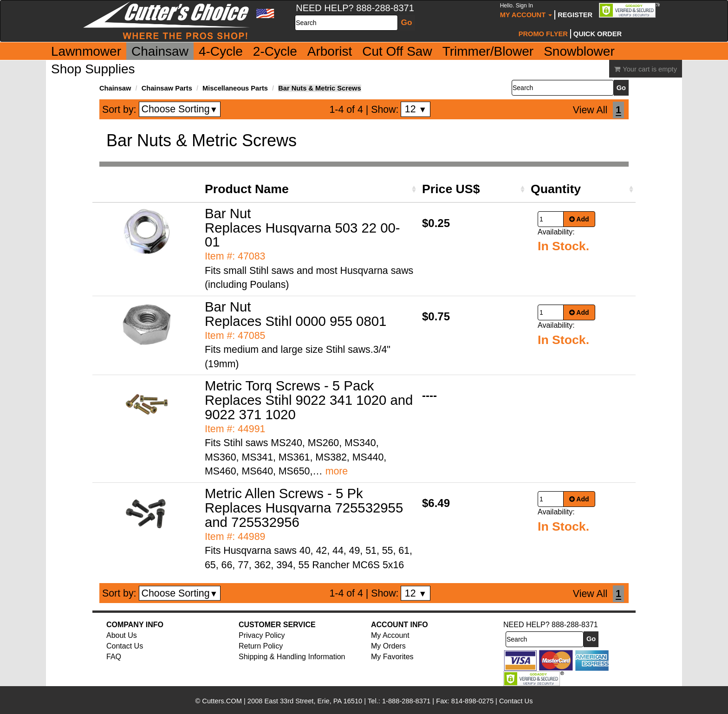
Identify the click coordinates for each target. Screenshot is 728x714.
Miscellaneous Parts (235, 88)
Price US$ (451, 189)
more (337, 471)
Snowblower (579, 51)
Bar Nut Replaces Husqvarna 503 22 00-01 (302, 228)
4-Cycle (221, 51)
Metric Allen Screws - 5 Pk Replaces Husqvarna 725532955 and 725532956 (304, 508)
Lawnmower (86, 51)
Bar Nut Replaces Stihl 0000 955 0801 (296, 314)
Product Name (247, 189)
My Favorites (392, 657)
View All (590, 110)
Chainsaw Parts (167, 88)
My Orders (388, 646)
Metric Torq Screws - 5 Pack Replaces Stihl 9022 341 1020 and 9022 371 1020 (309, 400)
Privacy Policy (262, 635)
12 (416, 109)
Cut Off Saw (397, 51)
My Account (526, 10)
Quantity (556, 189)
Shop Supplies (93, 69)
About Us (122, 635)
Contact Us (125, 646)
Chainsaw (160, 51)
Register (575, 15)
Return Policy (261, 646)
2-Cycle (275, 51)
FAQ (114, 657)
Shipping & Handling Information (292, 657)
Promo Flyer (543, 34)
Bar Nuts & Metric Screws (319, 88)
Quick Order (598, 34)
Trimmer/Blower (488, 51)
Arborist (330, 51)
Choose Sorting (180, 109)
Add (579, 219)
